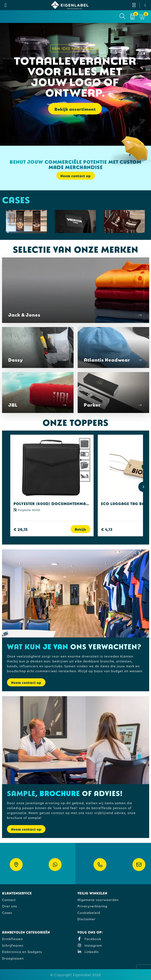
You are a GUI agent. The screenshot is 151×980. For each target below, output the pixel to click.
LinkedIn (88, 951)
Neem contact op (76, 176)
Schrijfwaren (13, 945)
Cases (7, 912)
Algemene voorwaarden (98, 899)
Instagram (90, 945)
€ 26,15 (21, 529)
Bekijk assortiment (75, 109)
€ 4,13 (107, 529)
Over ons (10, 906)
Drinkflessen (12, 939)
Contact (9, 899)
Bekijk (81, 529)
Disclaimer (86, 919)
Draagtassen (13, 958)
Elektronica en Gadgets (22, 951)
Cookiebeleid (89, 912)
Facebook (89, 939)
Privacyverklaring (92, 906)
